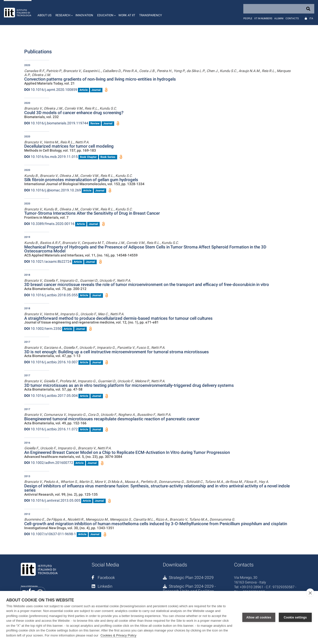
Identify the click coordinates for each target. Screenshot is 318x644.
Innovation (84, 15)
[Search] (279, 9)
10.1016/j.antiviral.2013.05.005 (52, 500)
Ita (311, 18)
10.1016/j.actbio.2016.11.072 (51, 429)
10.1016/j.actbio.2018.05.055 (51, 295)
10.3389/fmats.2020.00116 (49, 224)
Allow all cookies (259, 617)
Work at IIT (127, 15)
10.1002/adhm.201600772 (49, 463)
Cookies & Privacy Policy (118, 635)
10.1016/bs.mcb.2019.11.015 (51, 157)
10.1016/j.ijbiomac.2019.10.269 (53, 190)
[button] (63, 13)
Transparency (151, 15)
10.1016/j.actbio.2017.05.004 (51, 396)
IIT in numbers (263, 18)
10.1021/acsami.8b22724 (48, 261)
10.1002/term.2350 (43, 329)
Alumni (279, 18)
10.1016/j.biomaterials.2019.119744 (56, 123)
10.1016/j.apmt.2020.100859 (51, 90)
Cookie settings (295, 617)
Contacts (292, 18)
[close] (310, 593)
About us (44, 15)
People (248, 18)
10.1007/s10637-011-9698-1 (50, 534)
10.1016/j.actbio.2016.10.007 (51, 362)
